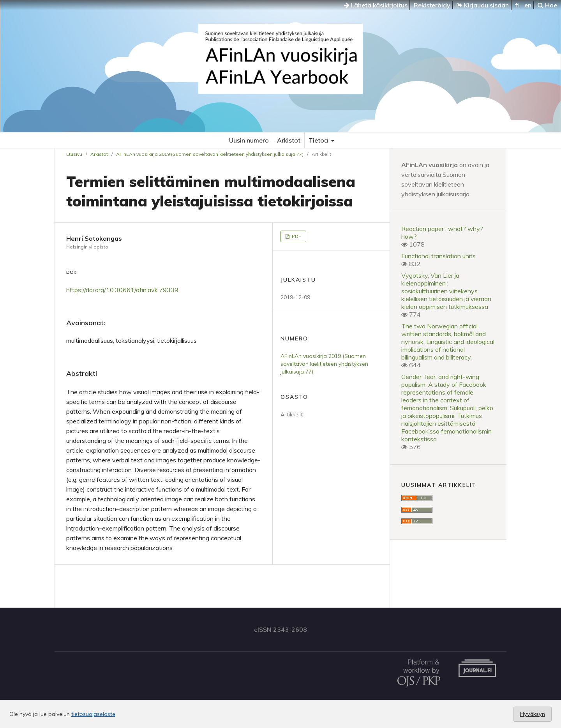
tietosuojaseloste (93, 714)
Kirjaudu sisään (483, 5)
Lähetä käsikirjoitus (376, 5)
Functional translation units (438, 256)
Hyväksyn (533, 714)
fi (517, 5)
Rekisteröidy (432, 5)
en (528, 5)
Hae (547, 5)
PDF (296, 236)
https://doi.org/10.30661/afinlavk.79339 (122, 290)
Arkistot (289, 140)
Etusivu (74, 154)
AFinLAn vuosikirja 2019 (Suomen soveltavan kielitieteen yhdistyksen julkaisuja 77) (210, 154)
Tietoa (319, 140)
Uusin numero (249, 140)
